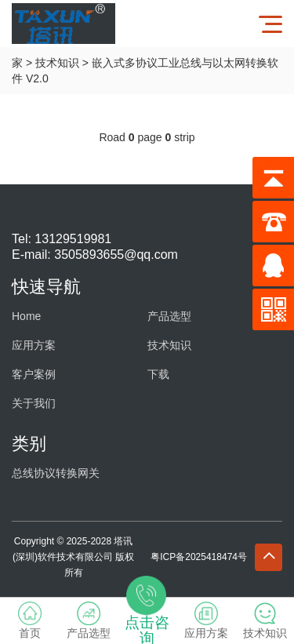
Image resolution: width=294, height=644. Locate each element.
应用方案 (34, 345)
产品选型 (169, 316)
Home (26, 316)
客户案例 (34, 374)
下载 (158, 374)
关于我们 (34, 403)
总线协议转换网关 (56, 473)
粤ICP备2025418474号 (199, 557)
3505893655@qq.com (116, 255)
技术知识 (57, 63)
